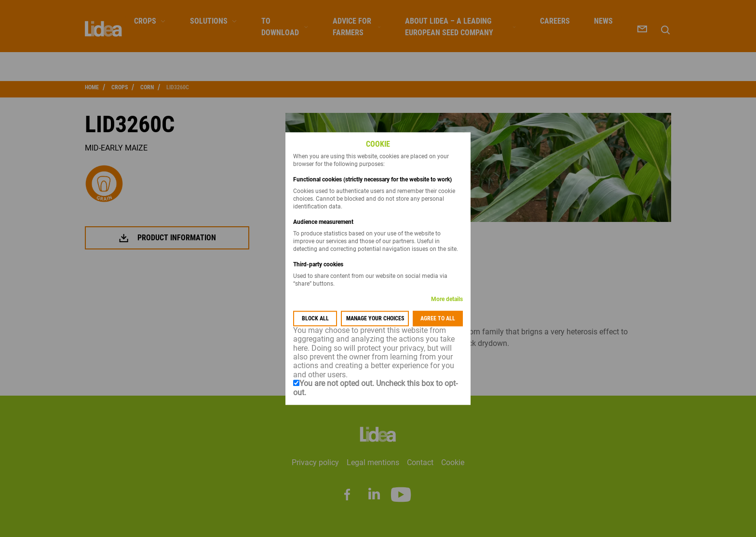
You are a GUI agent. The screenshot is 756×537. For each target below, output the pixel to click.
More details (447, 299)
